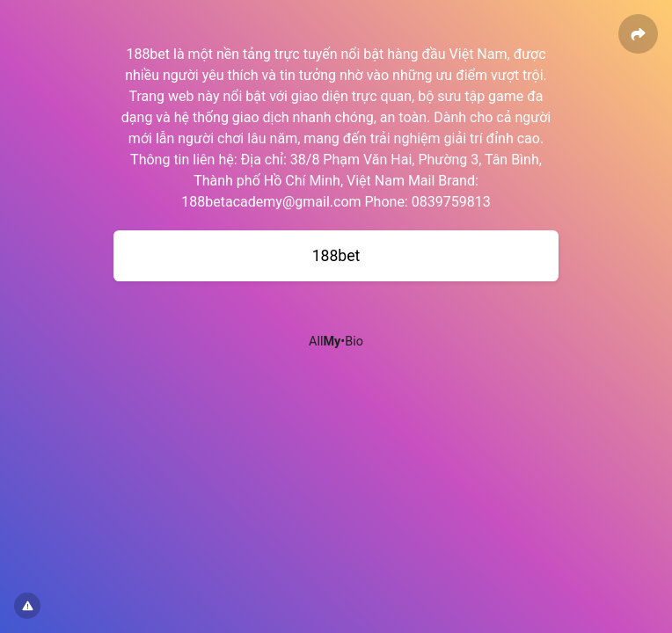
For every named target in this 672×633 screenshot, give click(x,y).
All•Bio (336, 342)
